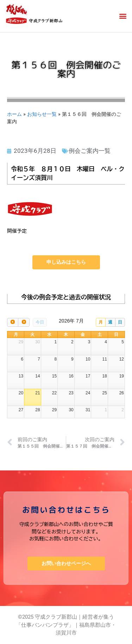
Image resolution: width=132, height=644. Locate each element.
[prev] (13, 322)
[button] (123, 16)
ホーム (14, 114)
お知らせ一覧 (42, 114)
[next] (24, 322)
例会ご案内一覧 (90, 151)
